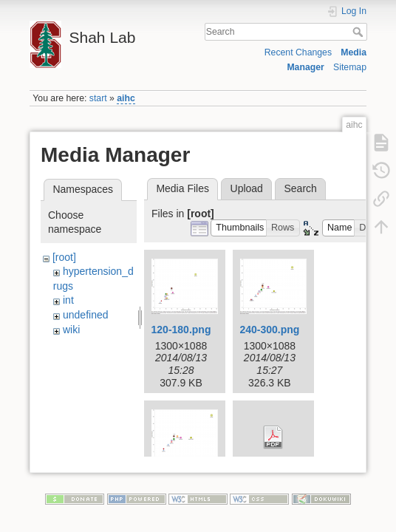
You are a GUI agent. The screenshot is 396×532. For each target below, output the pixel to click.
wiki (71, 330)
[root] (64, 257)
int (68, 300)
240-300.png (269, 330)
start (98, 98)
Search (359, 32)
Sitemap (350, 67)
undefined (86, 315)
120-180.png (181, 330)
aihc (126, 98)
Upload (247, 188)
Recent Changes (298, 52)
